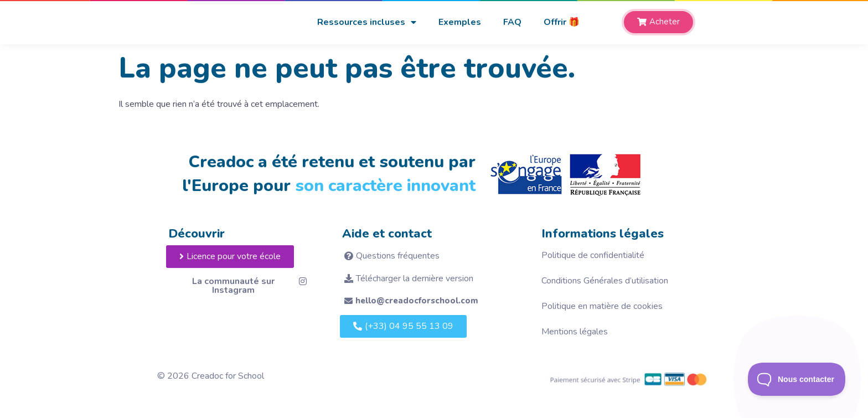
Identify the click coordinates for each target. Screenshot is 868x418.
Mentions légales (575, 332)
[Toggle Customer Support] (797, 379)
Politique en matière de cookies (602, 306)
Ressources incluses (367, 22)
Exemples (460, 22)
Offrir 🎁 (562, 22)
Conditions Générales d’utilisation (605, 281)
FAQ (512, 22)
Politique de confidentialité (593, 255)
